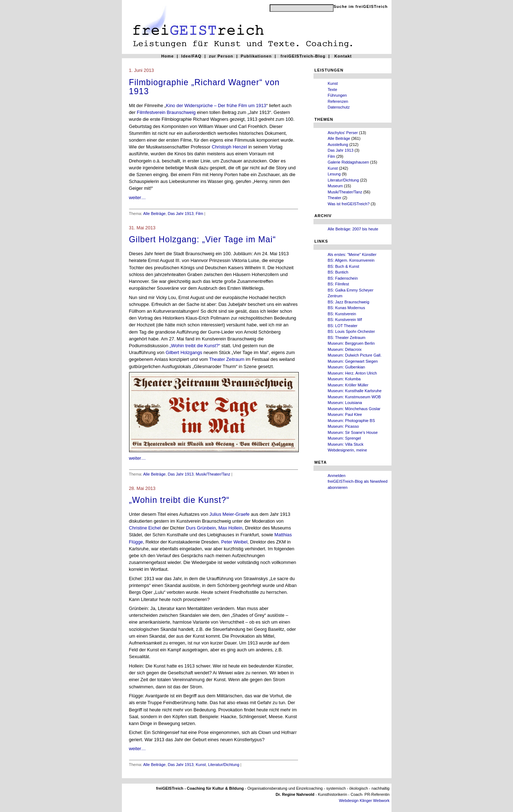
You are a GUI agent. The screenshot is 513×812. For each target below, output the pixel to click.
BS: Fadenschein (343, 278)
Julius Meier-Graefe (230, 514)
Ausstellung (338, 144)
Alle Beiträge (339, 138)
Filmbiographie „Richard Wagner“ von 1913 (204, 87)
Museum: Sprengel (344, 438)
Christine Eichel (146, 528)
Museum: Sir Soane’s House (353, 432)
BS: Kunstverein (342, 314)
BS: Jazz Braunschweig (349, 302)
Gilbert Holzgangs (184, 352)
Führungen (337, 95)
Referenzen (338, 101)
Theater (335, 198)
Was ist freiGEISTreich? (349, 204)
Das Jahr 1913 (341, 150)
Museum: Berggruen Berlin (351, 343)
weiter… (138, 198)
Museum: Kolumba (344, 379)
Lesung (334, 174)
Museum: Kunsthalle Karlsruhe (355, 391)
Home (167, 56)
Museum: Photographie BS (351, 421)
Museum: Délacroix (345, 349)
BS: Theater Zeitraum (347, 338)
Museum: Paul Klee (345, 414)
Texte (333, 90)
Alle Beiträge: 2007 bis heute (353, 229)
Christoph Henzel (229, 147)
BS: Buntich (338, 272)
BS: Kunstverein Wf (345, 320)
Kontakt (343, 56)
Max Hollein (230, 528)
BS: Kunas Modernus (347, 308)
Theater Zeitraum (227, 359)
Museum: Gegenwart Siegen (353, 361)
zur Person (221, 56)
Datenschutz (339, 107)
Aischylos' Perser (343, 133)
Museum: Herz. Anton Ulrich (352, 373)
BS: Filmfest (338, 284)
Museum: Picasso (343, 426)
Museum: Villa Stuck (346, 444)
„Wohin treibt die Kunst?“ (196, 346)
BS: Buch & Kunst (343, 266)
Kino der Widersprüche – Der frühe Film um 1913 (216, 105)
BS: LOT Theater (343, 326)
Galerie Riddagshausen (349, 162)
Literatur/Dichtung (343, 180)
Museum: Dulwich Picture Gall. (355, 355)
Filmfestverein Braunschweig (166, 112)
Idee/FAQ (191, 56)
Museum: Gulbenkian (347, 367)
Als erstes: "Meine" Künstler (352, 254)
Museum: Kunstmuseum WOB (354, 397)
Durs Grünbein (201, 528)
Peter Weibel (234, 542)
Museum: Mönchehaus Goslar (354, 409)
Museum (335, 186)
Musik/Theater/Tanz (345, 192)
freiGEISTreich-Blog (303, 56)
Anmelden (337, 476)
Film (332, 156)
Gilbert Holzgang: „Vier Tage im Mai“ (203, 239)
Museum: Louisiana (345, 403)
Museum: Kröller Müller (348, 385)
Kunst (333, 83)
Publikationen (256, 56)
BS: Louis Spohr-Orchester (351, 331)
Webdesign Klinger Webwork (364, 800)
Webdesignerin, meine (347, 450)
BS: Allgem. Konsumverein (351, 260)
